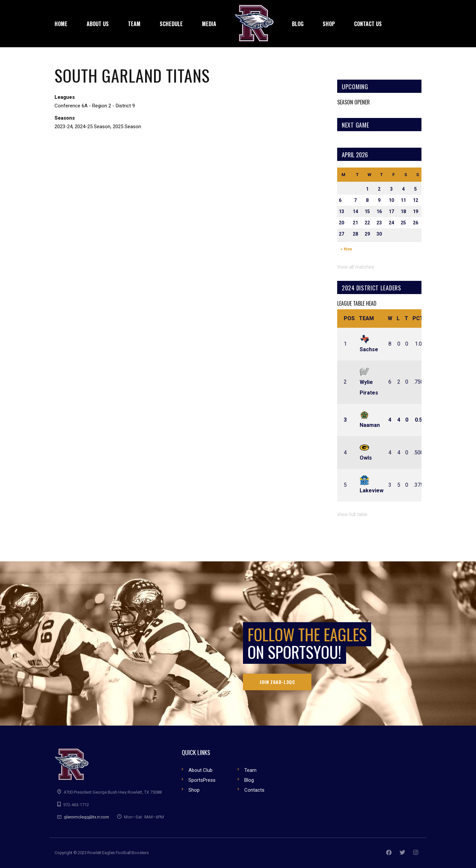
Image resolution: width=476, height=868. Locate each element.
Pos (349, 318)
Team (366, 318)
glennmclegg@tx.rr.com (86, 817)
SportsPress (202, 780)
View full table (352, 514)
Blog (249, 780)
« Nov (346, 249)
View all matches (356, 267)
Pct (418, 318)
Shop (194, 790)
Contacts (254, 790)
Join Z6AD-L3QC (277, 682)
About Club (200, 770)
